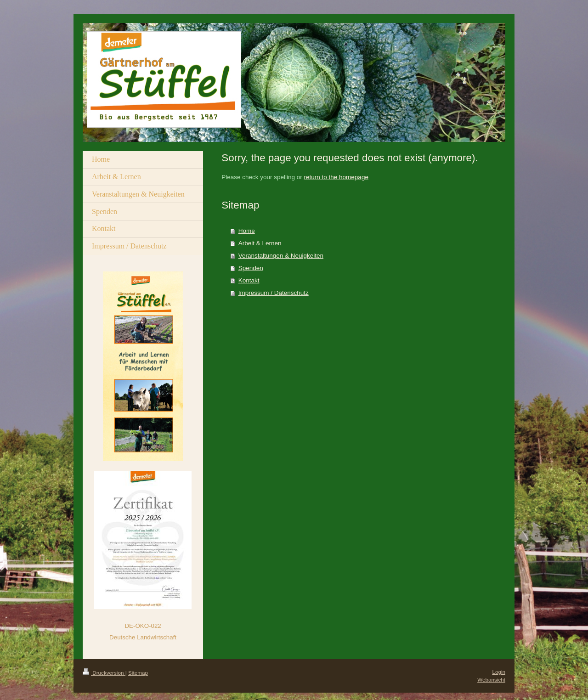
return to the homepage (336, 177)
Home (247, 231)
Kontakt (249, 280)
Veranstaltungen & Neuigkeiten (281, 256)
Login (499, 672)
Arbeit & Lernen (260, 243)
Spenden (251, 268)
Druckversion (104, 673)
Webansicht (491, 680)
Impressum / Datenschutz (274, 293)
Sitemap (138, 673)
